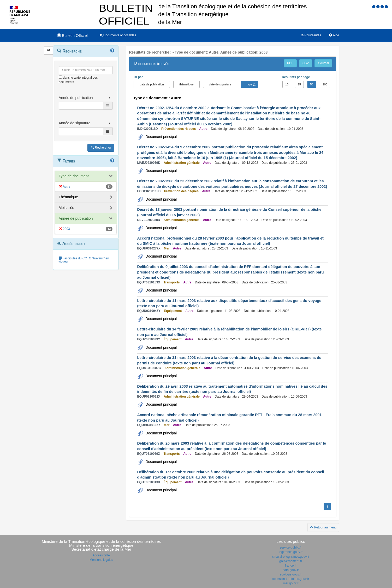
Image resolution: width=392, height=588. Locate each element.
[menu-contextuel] (60, 77)
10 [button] (287, 84)
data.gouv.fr (291, 570)
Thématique (68, 197)
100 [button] (325, 84)
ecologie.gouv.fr (291, 574)
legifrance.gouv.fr (291, 552)
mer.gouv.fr (291, 583)
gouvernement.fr (291, 561)
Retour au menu (323, 527)
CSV (306, 63)
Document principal (161, 137)
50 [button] (312, 84)
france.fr (291, 566)
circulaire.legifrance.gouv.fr (291, 557)
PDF (290, 63)
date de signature (220, 84)
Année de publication (76, 218)
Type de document (74, 176)
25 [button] (299, 84)
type (249, 84)
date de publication (152, 84)
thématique (186, 84)
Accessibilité (101, 555)
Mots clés (66, 208)
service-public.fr (291, 548)
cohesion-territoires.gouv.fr (291, 579)
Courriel (323, 63)
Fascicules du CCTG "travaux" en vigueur (84, 260)
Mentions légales (101, 560)
